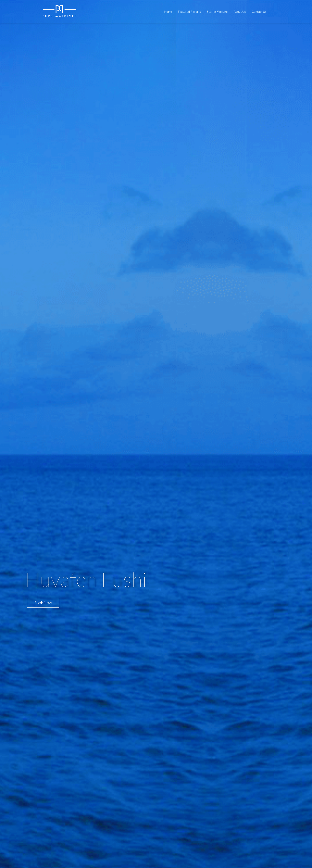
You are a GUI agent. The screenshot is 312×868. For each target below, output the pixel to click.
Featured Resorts (189, 12)
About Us (240, 12)
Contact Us (259, 12)
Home (168, 12)
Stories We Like (217, 12)
